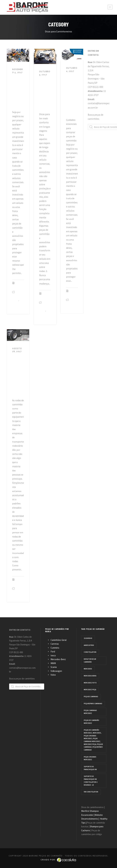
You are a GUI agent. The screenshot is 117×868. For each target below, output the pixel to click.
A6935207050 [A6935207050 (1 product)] (89, 645)
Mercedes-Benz (58, 659)
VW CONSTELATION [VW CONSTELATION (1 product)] (91, 792)
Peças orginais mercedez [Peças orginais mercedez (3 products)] (90, 758)
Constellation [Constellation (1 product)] (90, 652)
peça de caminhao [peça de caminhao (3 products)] (91, 697)
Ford (53, 652)
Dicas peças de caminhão (17, 306)
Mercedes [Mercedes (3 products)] (88, 669)
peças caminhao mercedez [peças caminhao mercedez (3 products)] (90, 712)
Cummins (55, 648)
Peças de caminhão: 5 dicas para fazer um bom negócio (72, 94)
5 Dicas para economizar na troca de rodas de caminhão (18, 375)
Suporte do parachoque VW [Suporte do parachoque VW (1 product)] (90, 768)
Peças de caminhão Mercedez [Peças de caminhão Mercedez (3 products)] (91, 722)
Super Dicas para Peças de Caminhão (17, 91)
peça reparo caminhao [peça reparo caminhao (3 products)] (93, 704)
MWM (53, 663)
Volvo (53, 675)
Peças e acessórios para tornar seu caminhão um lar (45, 93)
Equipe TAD (16, 286)
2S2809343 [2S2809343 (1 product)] (88, 638)
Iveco (53, 655)
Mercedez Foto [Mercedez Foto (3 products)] (90, 683)
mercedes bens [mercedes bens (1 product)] (90, 676)
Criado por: (59, 860)
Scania (54, 667)
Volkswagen (56, 671)
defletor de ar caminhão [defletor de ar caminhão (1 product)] (90, 660)
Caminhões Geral (58, 640)
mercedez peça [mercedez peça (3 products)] (90, 690)
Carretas (55, 644)
